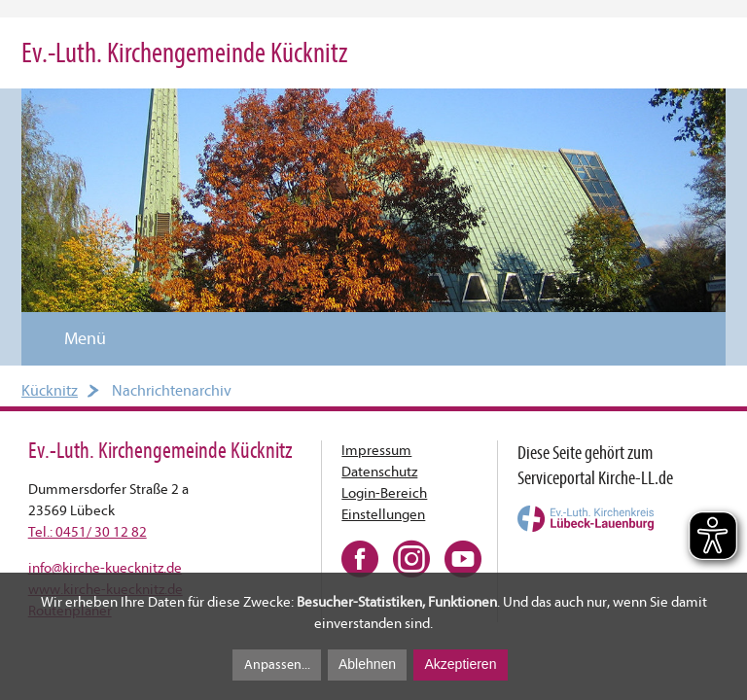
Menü (73, 339)
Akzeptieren (460, 664)
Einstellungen (383, 515)
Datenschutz (379, 472)
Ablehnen (367, 664)
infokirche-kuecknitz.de (105, 568)
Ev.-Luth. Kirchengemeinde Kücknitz (184, 53)
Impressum (376, 451)
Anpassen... (277, 665)
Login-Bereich (384, 493)
